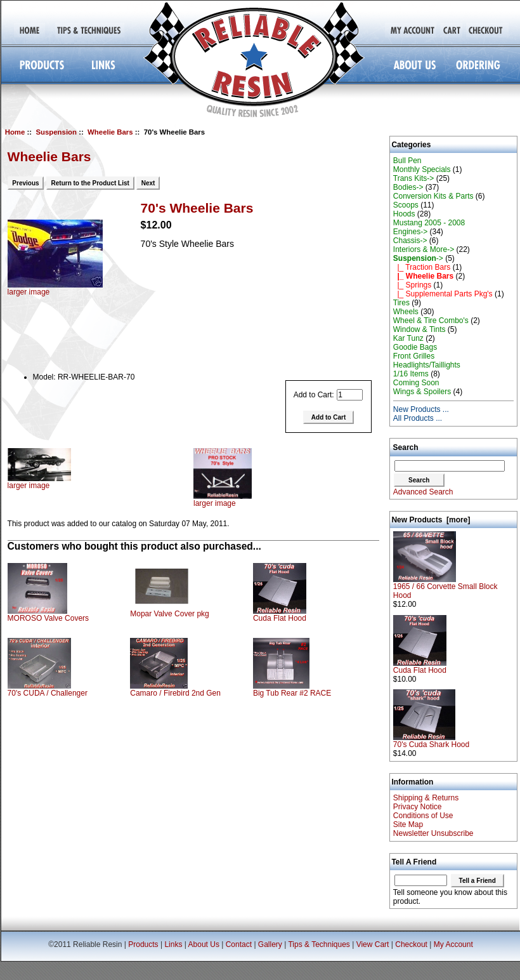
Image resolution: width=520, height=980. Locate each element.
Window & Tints (419, 329)
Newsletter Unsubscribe (433, 833)
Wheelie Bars (110, 132)
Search (406, 447)
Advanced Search (423, 492)
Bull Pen (407, 161)
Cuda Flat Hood (280, 618)
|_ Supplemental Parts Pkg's (443, 294)
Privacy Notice (418, 807)
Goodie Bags (415, 347)
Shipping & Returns (426, 798)
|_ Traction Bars (422, 267)
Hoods (404, 214)
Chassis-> (410, 241)
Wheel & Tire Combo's (431, 321)
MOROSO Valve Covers (48, 618)
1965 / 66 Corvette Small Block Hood (445, 587)
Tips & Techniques (319, 944)
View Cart (373, 944)
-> (418, 258)
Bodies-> (408, 187)
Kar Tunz (408, 338)
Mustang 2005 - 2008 (429, 223)
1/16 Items (411, 374)
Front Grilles (414, 356)
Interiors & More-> (424, 249)
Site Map (408, 824)
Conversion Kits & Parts (433, 196)
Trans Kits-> (414, 178)
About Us (204, 944)
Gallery (270, 944)
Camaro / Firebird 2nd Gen (175, 693)
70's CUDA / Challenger (48, 693)
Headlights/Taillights (427, 365)
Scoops (406, 205)
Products (143, 944)
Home (15, 132)
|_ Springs (412, 285)
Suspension (56, 132)
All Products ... (418, 418)
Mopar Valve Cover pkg (170, 614)
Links (173, 944)
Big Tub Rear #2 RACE (292, 693)
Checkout (411, 944)
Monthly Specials (422, 169)
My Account (453, 944)
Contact (239, 944)
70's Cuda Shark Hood (431, 741)
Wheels (406, 312)
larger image (39, 482)
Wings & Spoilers (422, 392)
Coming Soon (416, 383)
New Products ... (421, 409)
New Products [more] (431, 520)
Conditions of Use (423, 816)
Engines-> (410, 232)
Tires (401, 303)
